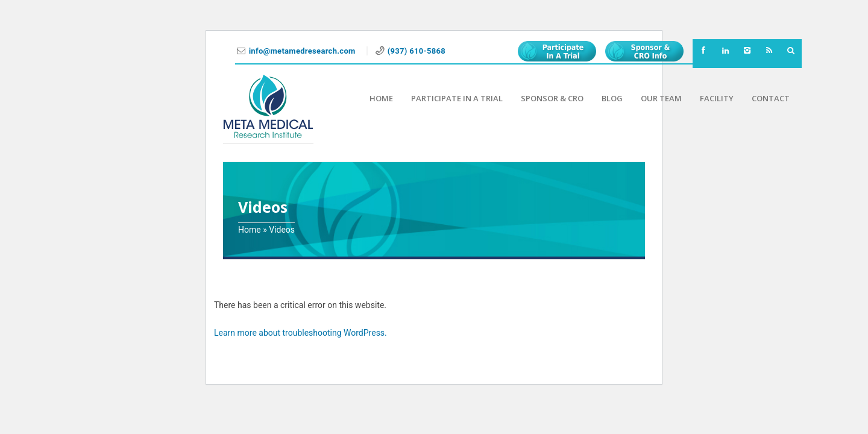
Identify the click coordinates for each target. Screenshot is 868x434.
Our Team (661, 98)
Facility (717, 98)
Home (381, 98)
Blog (612, 98)
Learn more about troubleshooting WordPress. (300, 333)
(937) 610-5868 (417, 51)
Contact (771, 98)
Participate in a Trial (457, 98)
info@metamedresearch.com (303, 51)
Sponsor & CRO (552, 98)
